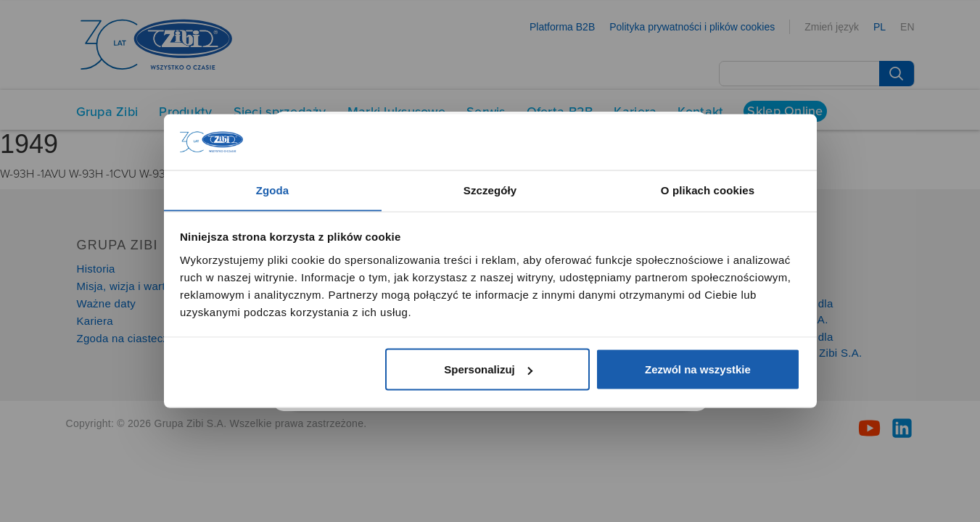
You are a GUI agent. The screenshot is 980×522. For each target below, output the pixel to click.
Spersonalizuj (488, 369)
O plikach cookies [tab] (708, 190)
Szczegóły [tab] (490, 190)
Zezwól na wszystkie (698, 369)
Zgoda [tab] (273, 190)
